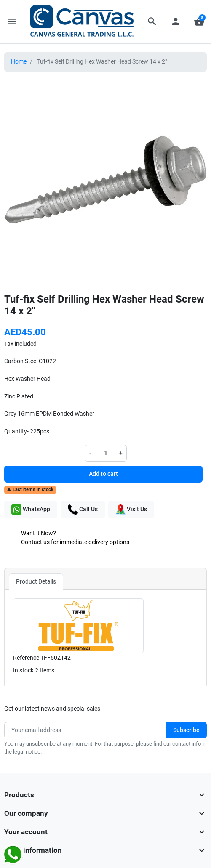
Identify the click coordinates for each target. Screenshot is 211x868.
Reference (26, 658)
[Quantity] (105, 453)
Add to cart (103, 474)
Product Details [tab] (36, 582)
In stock (23, 670)
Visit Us (131, 510)
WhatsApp (31, 510)
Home (19, 62)
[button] (152, 21)
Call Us (83, 510)
